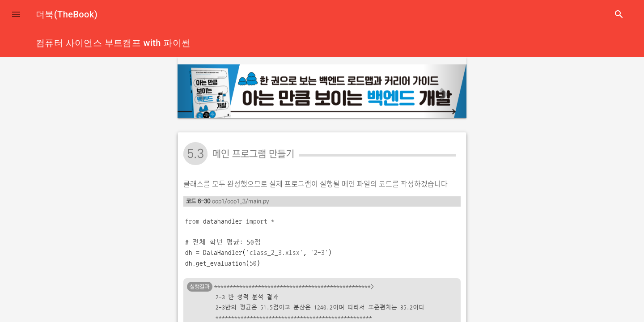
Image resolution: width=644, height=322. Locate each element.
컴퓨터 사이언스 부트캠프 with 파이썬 (113, 43)
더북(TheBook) (67, 14)
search (619, 14)
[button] (16, 14)
